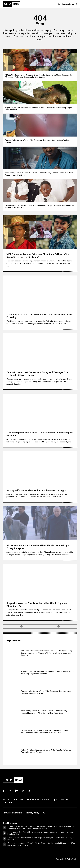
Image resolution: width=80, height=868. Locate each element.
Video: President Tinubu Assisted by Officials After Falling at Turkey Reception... (38, 547)
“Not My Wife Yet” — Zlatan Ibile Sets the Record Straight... (37, 490)
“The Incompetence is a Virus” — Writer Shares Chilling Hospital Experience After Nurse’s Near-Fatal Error (39, 174)
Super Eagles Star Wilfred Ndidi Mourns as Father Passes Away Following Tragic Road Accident (38, 109)
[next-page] (74, 51)
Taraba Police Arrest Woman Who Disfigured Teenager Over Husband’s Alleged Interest (38, 141)
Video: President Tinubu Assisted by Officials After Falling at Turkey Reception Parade (46, 751)
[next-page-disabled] (59, 627)
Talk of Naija (72, 859)
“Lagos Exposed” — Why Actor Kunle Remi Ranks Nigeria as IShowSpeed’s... (37, 605)
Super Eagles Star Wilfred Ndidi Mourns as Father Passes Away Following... (39, 316)
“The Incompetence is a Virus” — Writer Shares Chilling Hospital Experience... (40, 434)
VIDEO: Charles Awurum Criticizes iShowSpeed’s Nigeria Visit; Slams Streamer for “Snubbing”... (39, 256)
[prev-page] (6, 51)
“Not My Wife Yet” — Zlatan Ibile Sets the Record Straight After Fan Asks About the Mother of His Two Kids (40, 207)
